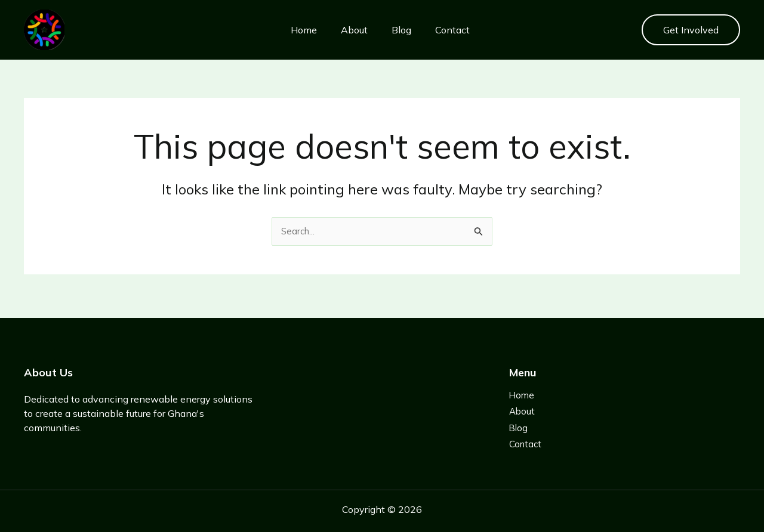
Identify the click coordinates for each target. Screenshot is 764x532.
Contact (442, 30)
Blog (391, 30)
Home (294, 30)
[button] (691, 30)
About (344, 30)
